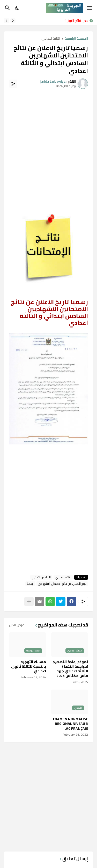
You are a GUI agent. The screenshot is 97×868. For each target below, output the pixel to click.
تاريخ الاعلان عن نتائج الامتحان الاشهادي (62, 584)
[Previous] (13, 21)
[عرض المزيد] (29, 601)
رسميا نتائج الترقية (75, 21)
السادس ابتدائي (41, 577)
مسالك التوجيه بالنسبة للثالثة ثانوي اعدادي (29, 667)
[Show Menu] (90, 8)
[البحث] (7, 8)
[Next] (6, 21)
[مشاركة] (13, 84)
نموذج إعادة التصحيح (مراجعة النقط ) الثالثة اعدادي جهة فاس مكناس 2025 (70, 669)
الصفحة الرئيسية (76, 39)
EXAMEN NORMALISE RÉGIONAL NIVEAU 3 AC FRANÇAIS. (70, 724)
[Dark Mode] (17, 8)
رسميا (30, 584)
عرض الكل (17, 625)
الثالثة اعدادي (51, 39)
